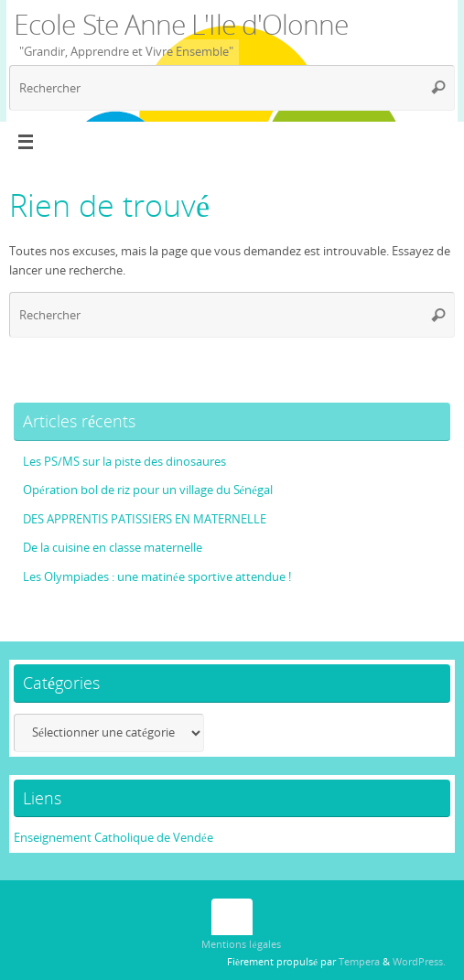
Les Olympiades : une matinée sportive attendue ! (157, 577)
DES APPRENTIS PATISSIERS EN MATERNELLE (145, 519)
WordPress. (419, 961)
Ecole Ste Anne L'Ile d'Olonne (181, 24)
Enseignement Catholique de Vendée (113, 838)
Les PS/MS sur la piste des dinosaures (124, 462)
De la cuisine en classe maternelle (113, 548)
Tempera (359, 961)
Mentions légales (241, 944)
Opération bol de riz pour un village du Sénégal (148, 490)
